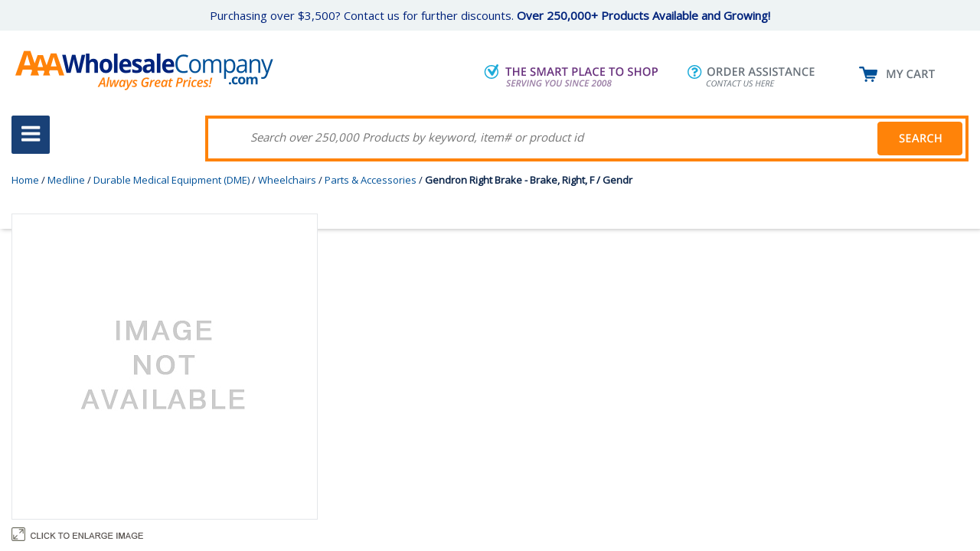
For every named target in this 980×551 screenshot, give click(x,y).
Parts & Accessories (371, 180)
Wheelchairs (287, 180)
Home (25, 180)
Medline (66, 180)
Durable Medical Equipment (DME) (171, 180)
